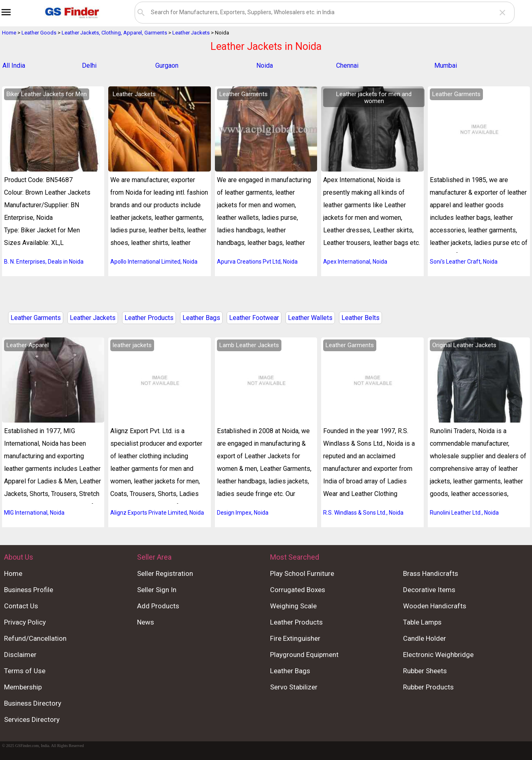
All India (14, 65)
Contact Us (21, 606)
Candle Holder (425, 638)
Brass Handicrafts (431, 573)
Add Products (158, 606)
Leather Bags (201, 318)
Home (13, 573)
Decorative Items (429, 590)
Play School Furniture (302, 573)
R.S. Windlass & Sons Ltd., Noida (363, 513)
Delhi (89, 65)
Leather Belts (360, 318)
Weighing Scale (293, 606)
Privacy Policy (25, 622)
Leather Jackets (93, 318)
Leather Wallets (310, 318)
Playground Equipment (304, 655)
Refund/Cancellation (35, 638)
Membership (23, 687)
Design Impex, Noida (243, 513)
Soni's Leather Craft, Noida (464, 262)
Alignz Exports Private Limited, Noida (157, 513)
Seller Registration (165, 573)
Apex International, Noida (355, 262)
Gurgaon (167, 65)
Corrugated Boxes (298, 590)
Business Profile (29, 590)
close (502, 13)
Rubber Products (428, 687)
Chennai (347, 65)
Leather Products (149, 318)
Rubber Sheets (425, 671)
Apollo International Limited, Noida (154, 262)
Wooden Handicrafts (435, 606)
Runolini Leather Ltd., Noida (464, 513)
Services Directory (32, 719)
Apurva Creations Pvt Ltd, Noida (257, 262)
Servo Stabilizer (294, 687)
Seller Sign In (157, 590)
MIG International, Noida (34, 513)
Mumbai (446, 65)
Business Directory (33, 703)
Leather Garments (36, 318)
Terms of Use (25, 671)
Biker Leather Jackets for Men (47, 94)
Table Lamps (422, 622)
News (146, 622)
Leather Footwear (254, 318)
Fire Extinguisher (295, 638)
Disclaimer (20, 655)
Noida (265, 65)
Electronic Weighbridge (438, 655)
